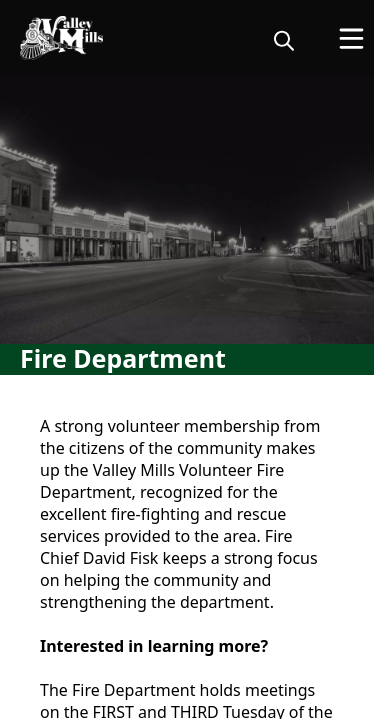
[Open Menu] (351, 38)
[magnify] (284, 40)
